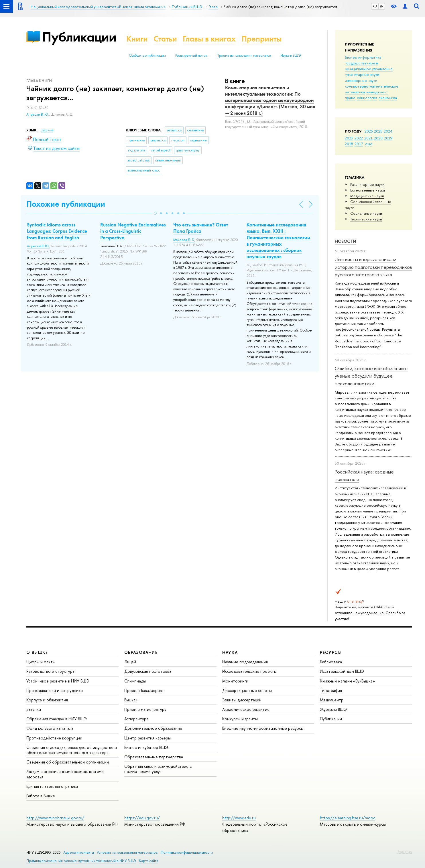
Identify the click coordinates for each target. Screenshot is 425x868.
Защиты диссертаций (242, 700)
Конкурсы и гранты (240, 719)
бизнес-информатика (363, 57)
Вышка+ (131, 700)
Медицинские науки (367, 196)
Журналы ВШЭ (333, 709)
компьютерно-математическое (372, 86)
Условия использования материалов (127, 852)
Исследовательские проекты (249, 671)
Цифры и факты (41, 662)
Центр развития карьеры (147, 738)
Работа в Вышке (41, 796)
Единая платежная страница (52, 786)
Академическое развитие (246, 709)
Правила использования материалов (244, 56)
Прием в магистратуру (145, 709)
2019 (388, 138)
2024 (388, 131)
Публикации (79, 37)
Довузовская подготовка (148, 671)
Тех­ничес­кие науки (366, 219)
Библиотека (331, 662)
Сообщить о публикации (147, 56)
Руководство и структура (50, 671)
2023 (349, 138)
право (350, 98)
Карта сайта (148, 861)
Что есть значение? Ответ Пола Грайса (201, 228)
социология (367, 98)
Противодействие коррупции (54, 738)
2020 (378, 138)
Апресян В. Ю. (38, 115)
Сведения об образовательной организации (68, 762)
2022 (359, 138)
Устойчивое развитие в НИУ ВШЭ (58, 681)
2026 (369, 131)
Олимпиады (135, 681)
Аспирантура (136, 719)
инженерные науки (361, 80)
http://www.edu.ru (239, 818)
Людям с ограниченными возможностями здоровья (65, 774)
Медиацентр (332, 700)
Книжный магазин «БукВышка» (347, 681)
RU (375, 6)
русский (47, 130)
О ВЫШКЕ (37, 652)
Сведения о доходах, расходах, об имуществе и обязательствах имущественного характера (72, 750)
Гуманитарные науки (367, 184)
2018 (349, 144)
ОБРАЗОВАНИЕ (141, 652)
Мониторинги (235, 681)
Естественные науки (368, 190)
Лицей (130, 662)
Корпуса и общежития (47, 700)
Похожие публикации (66, 204)
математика (355, 92)
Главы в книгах (209, 39)
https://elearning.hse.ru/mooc (348, 818)
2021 (368, 138)
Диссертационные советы (247, 690)
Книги (137, 39)
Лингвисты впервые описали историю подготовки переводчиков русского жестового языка (373, 267)
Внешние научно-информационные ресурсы (263, 728)
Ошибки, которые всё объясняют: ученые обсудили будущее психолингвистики (371, 376)
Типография (331, 690)
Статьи (165, 39)
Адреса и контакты (79, 852)
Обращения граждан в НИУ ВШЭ (57, 719)
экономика (388, 98)
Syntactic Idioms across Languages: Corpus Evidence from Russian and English (57, 231)
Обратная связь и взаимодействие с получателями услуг (158, 769)
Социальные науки (366, 213)
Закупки (34, 709)
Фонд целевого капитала (50, 728)
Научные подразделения (245, 662)
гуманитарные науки (362, 74)
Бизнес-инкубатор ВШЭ (146, 747)
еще (369, 144)
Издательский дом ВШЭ (342, 671)
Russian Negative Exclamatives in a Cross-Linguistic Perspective (133, 231)
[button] (155, 213)
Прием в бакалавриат (144, 690)
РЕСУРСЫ (331, 652)
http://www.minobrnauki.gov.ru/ (55, 818)
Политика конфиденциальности (187, 852)
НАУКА (230, 652)
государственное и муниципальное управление (369, 66)
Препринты (261, 39)
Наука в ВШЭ (291, 56)
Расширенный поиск (191, 56)
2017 (359, 144)
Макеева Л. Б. (184, 240)
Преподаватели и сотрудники (55, 690)
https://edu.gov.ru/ (142, 818)
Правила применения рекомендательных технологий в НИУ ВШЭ (81, 861)
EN (382, 6)
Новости (346, 241)
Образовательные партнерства (154, 757)
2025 (378, 131)
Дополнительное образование (153, 728)
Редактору (405, 851)
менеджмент (377, 92)
